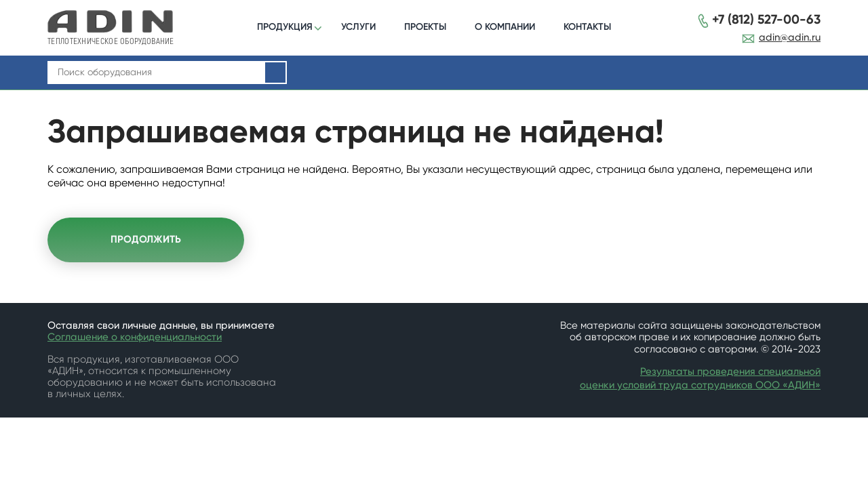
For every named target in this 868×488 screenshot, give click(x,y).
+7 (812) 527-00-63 (766, 20)
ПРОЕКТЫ (425, 27)
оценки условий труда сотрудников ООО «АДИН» (700, 385)
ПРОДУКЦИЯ (285, 27)
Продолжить (146, 240)
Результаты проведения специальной (730, 372)
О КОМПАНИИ (505, 27)
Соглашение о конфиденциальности (135, 337)
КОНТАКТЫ (587, 27)
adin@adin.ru (790, 38)
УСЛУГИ (358, 27)
